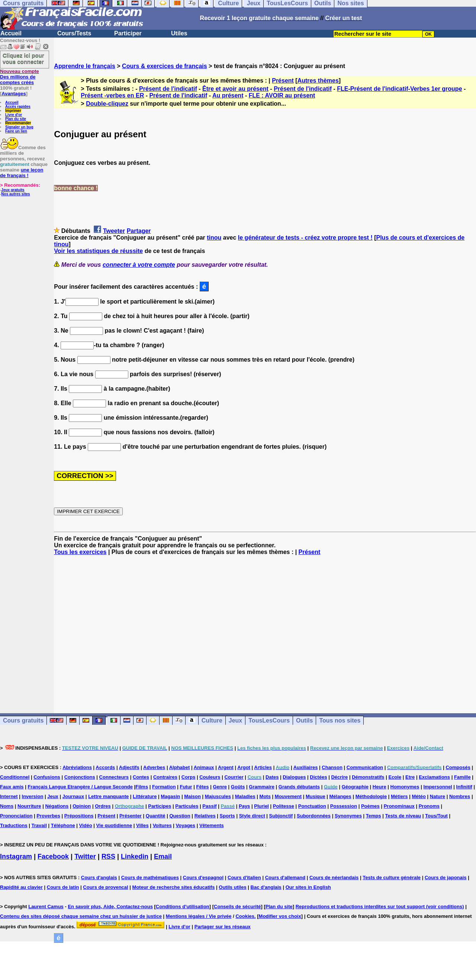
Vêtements (212, 825)
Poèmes (370, 806)
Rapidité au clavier (21, 887)
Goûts (238, 787)
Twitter (85, 856)
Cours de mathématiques (150, 877)
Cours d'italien (244, 877)
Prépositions (79, 816)
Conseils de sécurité (237, 907)
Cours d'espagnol (203, 877)
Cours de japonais (446, 877)
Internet (9, 796)
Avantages (14, 94)
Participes (160, 806)
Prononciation (16, 816)
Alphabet (180, 767)
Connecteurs (114, 777)
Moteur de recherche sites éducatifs (174, 887)
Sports (227, 816)
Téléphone (63, 825)
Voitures (162, 825)
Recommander (18, 123)
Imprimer (13, 111)
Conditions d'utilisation (183, 907)
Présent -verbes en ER (112, 95)
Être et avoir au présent (235, 89)
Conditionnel (15, 777)
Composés (458, 767)
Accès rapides (18, 107)
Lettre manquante (108, 796)
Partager (139, 231)
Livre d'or (14, 115)
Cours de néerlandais (334, 877)
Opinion (82, 806)
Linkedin (135, 856)
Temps (374, 816)
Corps (189, 777)
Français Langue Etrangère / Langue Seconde (80, 787)
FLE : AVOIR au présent (282, 95)
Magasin (170, 796)
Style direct (252, 816)
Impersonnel (438, 787)
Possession (344, 806)
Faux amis (12, 787)
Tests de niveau (403, 816)
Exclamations (434, 777)
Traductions (14, 825)
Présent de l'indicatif (168, 89)
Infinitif (464, 787)
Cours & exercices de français (165, 66)
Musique (316, 796)
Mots (265, 796)
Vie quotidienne (114, 825)
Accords (105, 767)
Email (163, 856)
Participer (128, 33)
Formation (164, 787)
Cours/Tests (74, 33)
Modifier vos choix (280, 916)
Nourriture (29, 806)
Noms (7, 806)
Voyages (186, 825)
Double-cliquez (107, 104)
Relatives (205, 816)
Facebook (53, 856)
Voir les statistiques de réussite (98, 251)
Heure (379, 787)
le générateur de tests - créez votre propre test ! (305, 238)
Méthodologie (371, 796)
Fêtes (203, 787)
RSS (108, 856)
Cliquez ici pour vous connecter (23, 58)
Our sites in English (308, 887)
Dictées (318, 777)
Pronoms (429, 806)
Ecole (395, 777)
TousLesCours (269, 720)
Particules (187, 806)
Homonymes (405, 787)
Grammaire (262, 787)
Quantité (156, 816)
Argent (226, 767)
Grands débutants (299, 787)
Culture (212, 720)
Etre (410, 777)
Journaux (73, 796)
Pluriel (261, 806)
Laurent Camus (46, 907)
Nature (438, 796)
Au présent (228, 95)
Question (180, 816)
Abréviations (77, 767)
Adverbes (154, 767)
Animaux (204, 767)
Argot (244, 767)
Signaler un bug (19, 127)
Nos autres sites (15, 194)
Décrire (339, 777)
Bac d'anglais (266, 887)
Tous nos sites (340, 720)
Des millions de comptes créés (20, 77)
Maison (192, 796)
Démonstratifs (368, 777)
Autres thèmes (318, 81)
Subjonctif (281, 816)
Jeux (235, 720)
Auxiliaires (306, 767)
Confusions (47, 777)
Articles (263, 767)
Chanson (332, 767)
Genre (220, 787)
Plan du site (16, 119)
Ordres (103, 806)
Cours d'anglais (99, 877)
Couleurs (210, 777)
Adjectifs (129, 767)
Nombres (460, 796)
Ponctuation (312, 806)
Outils (304, 720)
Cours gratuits (23, 720)
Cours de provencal (105, 887)
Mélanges (340, 796)
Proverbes (48, 816)
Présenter (131, 816)
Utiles (179, 33)
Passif (209, 806)
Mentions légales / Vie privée (199, 916)
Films (142, 787)
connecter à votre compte (139, 265)
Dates (272, 777)
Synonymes (348, 816)
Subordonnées (314, 816)
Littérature (145, 796)
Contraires (165, 777)
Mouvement (288, 796)
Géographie (355, 787)
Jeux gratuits (13, 190)
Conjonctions (80, 777)
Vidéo (86, 825)
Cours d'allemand (285, 877)
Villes (142, 825)
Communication (365, 767)
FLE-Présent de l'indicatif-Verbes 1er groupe (399, 89)
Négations (57, 806)
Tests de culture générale (392, 877)
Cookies (245, 916)
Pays (244, 806)
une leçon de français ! (22, 173)
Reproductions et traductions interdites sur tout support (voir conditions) (380, 907)
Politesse (284, 806)
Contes (141, 777)
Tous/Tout (436, 816)
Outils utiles (232, 887)
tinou (214, 238)
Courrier (234, 777)
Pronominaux (399, 806)
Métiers (399, 796)
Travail (39, 825)
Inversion (33, 796)
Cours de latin (63, 887)
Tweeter (114, 231)
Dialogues (294, 777)
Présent (283, 81)
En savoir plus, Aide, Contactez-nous (110, 907)
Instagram (16, 856)
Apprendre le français (85, 66)
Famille (462, 777)
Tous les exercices (80, 552)
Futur (186, 787)
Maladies (245, 796)
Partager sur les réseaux (223, 927)
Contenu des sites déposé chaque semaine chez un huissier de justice (81, 916)
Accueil (11, 33)
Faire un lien (16, 131)
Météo (419, 796)
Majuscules (218, 796)
